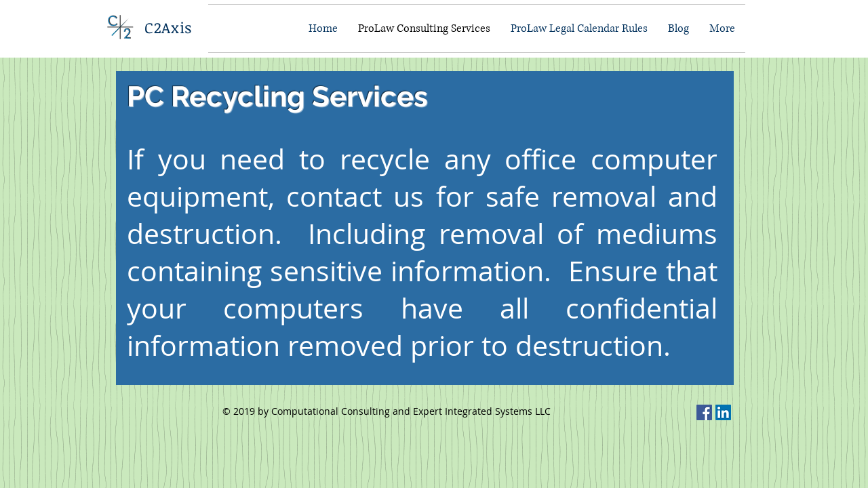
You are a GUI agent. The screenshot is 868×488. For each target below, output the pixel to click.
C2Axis (168, 27)
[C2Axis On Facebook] (704, 412)
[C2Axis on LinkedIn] (723, 412)
